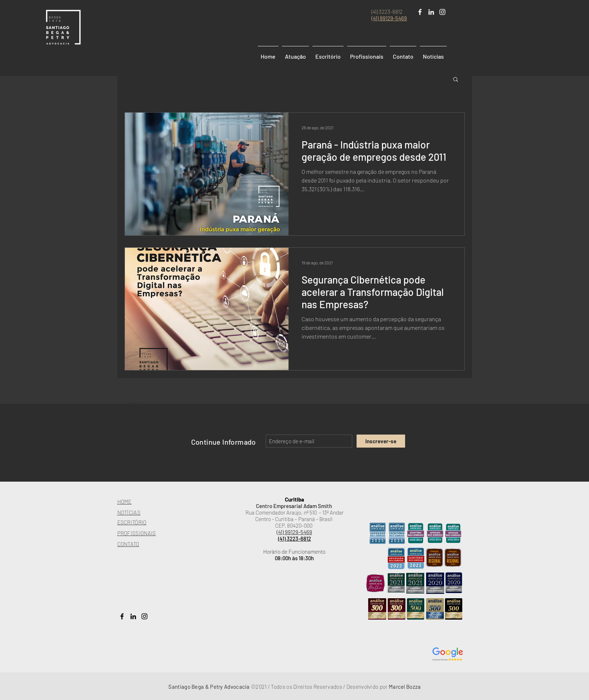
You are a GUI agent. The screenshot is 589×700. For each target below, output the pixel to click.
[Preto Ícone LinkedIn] (133, 616)
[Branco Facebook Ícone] (420, 12)
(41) (376, 18)
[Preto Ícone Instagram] (144, 616)
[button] (456, 80)
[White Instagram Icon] (442, 12)
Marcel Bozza (405, 687)
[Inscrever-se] (381, 441)
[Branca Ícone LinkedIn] (431, 12)
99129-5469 (393, 18)
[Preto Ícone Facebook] (122, 616)
